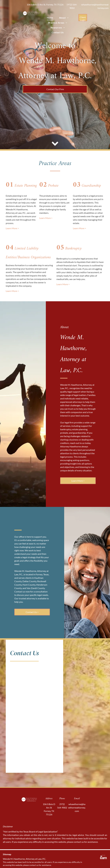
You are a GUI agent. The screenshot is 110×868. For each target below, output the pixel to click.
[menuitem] (50, 18)
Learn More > (12, 228)
